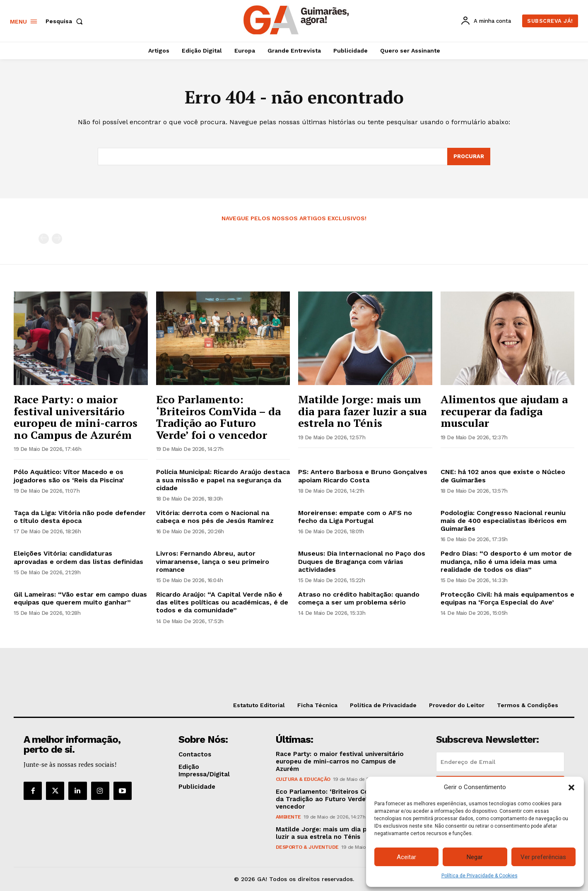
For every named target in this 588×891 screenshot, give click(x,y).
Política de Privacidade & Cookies (480, 876)
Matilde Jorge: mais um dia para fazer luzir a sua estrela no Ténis (362, 411)
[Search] (469, 157)
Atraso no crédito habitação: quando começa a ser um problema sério (359, 598)
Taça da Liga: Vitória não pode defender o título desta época (80, 517)
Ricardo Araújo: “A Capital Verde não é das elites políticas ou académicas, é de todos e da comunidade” (222, 602)
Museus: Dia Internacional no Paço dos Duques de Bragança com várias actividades (362, 561)
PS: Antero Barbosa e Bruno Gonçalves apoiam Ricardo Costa (363, 476)
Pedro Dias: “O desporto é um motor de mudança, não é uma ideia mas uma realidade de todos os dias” (506, 561)
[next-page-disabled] (57, 239)
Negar (475, 857)
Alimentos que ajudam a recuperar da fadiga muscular (504, 411)
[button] (571, 787)
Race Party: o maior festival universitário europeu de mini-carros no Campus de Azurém (76, 417)
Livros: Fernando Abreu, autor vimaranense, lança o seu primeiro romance (213, 561)
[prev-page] (44, 239)
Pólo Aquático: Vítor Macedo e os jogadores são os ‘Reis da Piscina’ (69, 476)
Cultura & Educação (303, 779)
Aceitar (406, 857)
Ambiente (288, 817)
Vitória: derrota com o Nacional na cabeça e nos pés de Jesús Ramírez (215, 517)
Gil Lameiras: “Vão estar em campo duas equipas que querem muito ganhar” (80, 598)
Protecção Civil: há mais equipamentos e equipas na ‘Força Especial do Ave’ (507, 598)
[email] (500, 762)
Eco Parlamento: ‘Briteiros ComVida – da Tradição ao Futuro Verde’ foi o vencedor (218, 417)
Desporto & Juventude (307, 847)
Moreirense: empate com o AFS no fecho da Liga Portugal (355, 517)
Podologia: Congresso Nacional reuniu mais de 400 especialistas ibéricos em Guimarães (504, 521)
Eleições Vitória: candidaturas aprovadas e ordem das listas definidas (78, 557)
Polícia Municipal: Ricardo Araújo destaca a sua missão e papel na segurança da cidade (223, 480)
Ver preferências (543, 857)
